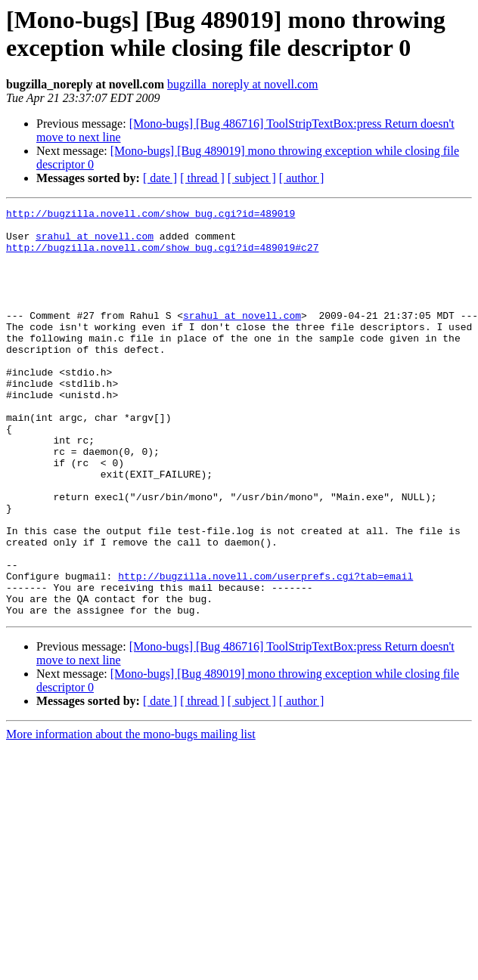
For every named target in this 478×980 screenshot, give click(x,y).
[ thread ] (202, 178)
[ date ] (160, 178)
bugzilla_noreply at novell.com (243, 84)
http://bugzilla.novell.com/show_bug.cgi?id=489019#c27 (162, 256)
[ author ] (302, 178)
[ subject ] (252, 178)
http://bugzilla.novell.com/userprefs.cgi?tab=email (265, 651)
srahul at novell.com (95, 243)
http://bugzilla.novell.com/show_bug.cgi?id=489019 (151, 215)
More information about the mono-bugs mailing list (131, 816)
